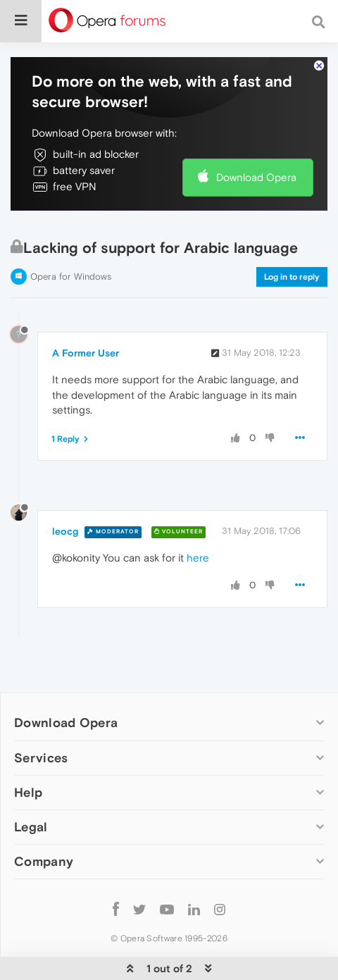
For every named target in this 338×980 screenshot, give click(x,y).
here (198, 558)
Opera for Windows (71, 277)
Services (41, 758)
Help (28, 792)
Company (44, 861)
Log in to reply (292, 277)
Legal (31, 827)
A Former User (86, 353)
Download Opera (256, 177)
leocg (65, 531)
